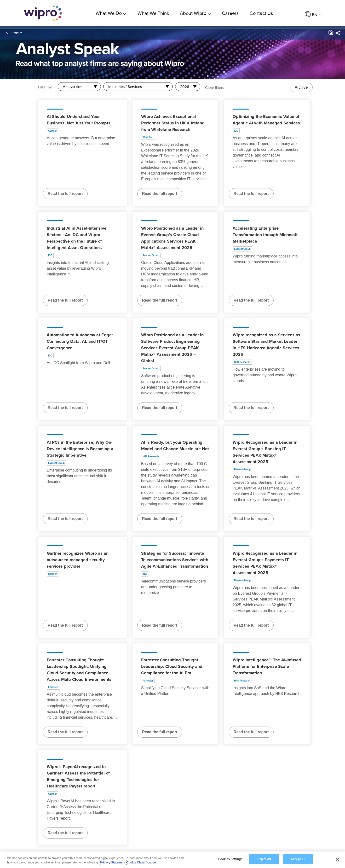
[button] (330, 33)
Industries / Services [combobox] (125, 87)
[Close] (337, 859)
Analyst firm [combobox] (73, 87)
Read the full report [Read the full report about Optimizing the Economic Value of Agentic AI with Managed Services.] (251, 194)
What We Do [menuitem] (111, 13)
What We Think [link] (153, 13)
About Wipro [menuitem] (195, 13)
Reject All (264, 859)
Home (16, 33)
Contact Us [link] (261, 13)
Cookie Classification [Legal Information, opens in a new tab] (141, 862)
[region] (172, 860)
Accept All (298, 859)
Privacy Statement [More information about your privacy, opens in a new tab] (113, 862)
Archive (301, 87)
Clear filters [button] (215, 87)
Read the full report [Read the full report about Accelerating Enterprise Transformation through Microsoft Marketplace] (251, 300)
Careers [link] (230, 13)
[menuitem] (313, 15)
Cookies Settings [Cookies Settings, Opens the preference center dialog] (230, 859)
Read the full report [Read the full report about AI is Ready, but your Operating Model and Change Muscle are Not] (160, 519)
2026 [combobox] (185, 87)
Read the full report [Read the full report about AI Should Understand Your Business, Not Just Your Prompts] (65, 194)
